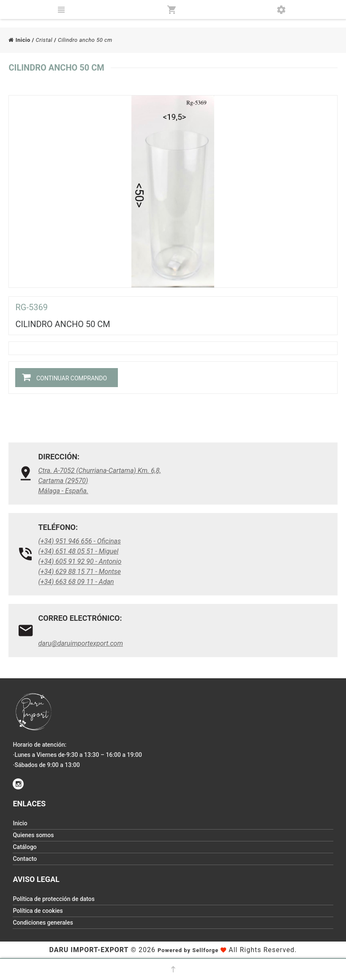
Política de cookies (38, 911)
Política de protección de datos (54, 899)
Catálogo (25, 847)
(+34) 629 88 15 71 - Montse (79, 572)
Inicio (19, 40)
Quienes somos (33, 835)
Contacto (25, 859)
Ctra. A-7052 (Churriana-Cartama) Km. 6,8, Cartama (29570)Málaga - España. (99, 481)
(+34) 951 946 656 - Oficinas (79, 541)
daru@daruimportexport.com (80, 643)
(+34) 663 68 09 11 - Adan (76, 582)
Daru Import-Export (89, 950)
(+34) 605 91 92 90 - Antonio (80, 561)
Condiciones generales (43, 923)
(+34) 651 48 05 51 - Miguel (78, 551)
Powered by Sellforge (188, 950)
